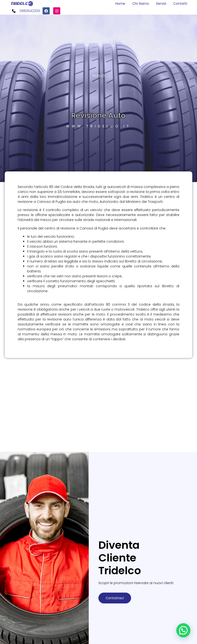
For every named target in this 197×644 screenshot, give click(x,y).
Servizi (161, 4)
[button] (183, 630)
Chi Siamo (141, 4)
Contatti (180, 4)
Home (120, 4)
